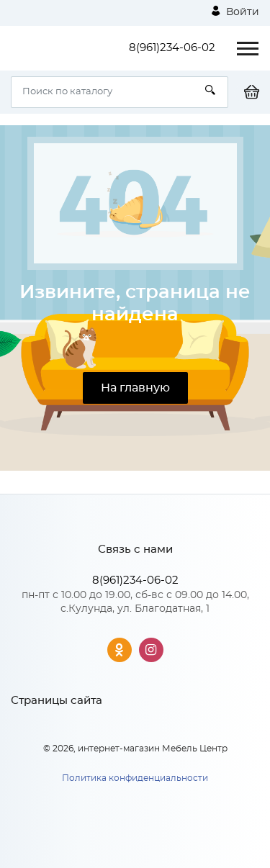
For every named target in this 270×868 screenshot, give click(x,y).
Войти (235, 12)
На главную (135, 388)
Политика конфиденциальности (135, 778)
